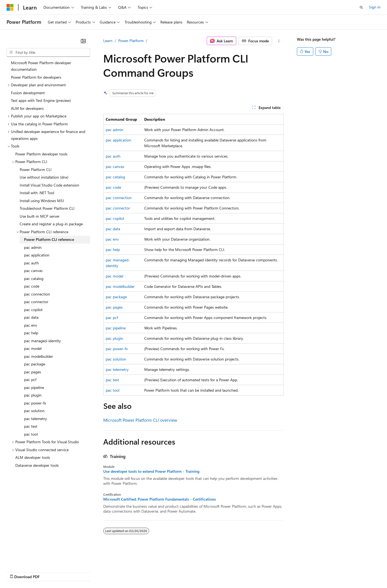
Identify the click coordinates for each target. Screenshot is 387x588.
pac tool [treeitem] (31, 434)
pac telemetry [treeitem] (36, 419)
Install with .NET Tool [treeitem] (37, 193)
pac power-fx (117, 349)
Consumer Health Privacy (157, 571)
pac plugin (114, 338)
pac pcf (112, 317)
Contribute (98, 571)
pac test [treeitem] (31, 426)
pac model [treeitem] (33, 348)
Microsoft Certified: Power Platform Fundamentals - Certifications (159, 499)
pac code (113, 187)
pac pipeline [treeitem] (34, 387)
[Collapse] (83, 41)
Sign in (375, 7)
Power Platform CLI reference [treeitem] (49, 239)
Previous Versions (50, 571)
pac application (118, 140)
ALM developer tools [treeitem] (33, 457)
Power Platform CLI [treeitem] (36, 169)
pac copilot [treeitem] (33, 310)
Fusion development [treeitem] (28, 93)
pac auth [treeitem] (31, 263)
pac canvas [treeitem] (33, 271)
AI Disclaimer (17, 571)
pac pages (114, 307)
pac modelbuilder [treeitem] (39, 356)
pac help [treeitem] (31, 333)
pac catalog (115, 177)
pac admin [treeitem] (33, 247)
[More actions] (279, 41)
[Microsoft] (10, 7)
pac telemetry (117, 369)
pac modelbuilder (120, 286)
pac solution (116, 359)
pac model (114, 276)
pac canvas (115, 166)
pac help (113, 249)
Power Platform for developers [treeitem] (36, 77)
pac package (116, 297)
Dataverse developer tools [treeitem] (37, 465)
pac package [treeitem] (35, 364)
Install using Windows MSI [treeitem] (42, 201)
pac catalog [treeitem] (34, 278)
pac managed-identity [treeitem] (42, 341)
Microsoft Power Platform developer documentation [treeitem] (41, 66)
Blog (74, 571)
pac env (112, 239)
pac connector (118, 208)
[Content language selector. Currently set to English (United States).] (32, 559)
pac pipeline (116, 328)
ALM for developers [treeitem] (27, 108)
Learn (108, 41)
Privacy (119, 571)
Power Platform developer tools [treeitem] (41, 154)
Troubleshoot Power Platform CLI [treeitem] (47, 208)
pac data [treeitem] (31, 317)
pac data (113, 229)
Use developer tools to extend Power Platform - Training (151, 471)
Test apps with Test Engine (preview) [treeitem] (41, 100)
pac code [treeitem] (32, 286)
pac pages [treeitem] (33, 372)
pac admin (114, 130)
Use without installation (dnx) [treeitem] (44, 177)
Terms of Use (200, 571)
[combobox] (48, 52)
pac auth (113, 156)
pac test (112, 380)
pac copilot (115, 218)
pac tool (113, 390)
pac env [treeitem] (31, 325)
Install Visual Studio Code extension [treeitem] (49, 185)
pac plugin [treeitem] (33, 395)
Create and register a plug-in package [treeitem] (51, 224)
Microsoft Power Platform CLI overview (140, 420)
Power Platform (131, 41)
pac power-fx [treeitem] (35, 403)
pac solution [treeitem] (34, 411)
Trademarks (226, 571)
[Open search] (361, 7)
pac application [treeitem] (37, 255)
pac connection (119, 198)
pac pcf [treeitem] (30, 379)
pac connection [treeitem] (37, 294)
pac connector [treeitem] (36, 302)
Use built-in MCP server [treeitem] (40, 216)
